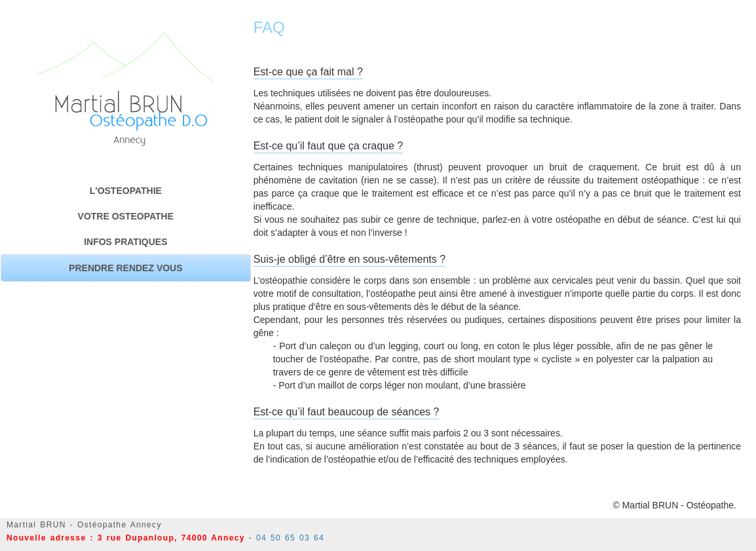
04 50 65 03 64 (290, 538)
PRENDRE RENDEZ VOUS (125, 268)
